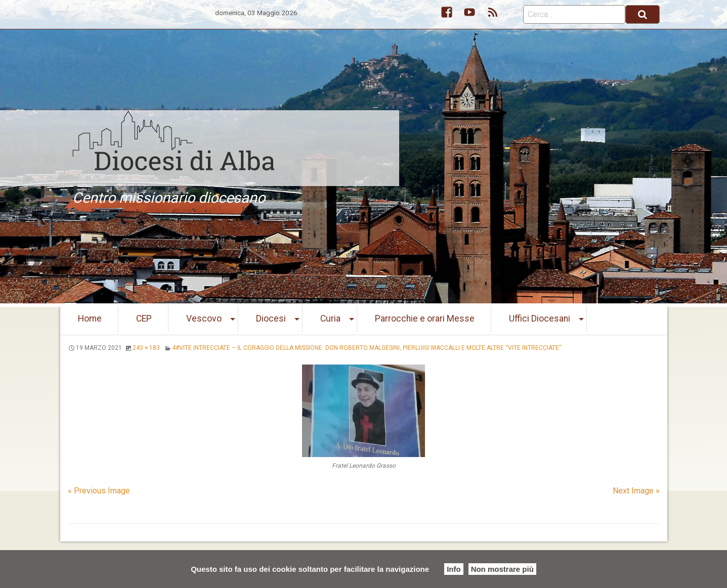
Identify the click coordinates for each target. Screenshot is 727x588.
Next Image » (636, 491)
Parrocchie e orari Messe (425, 319)
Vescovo (204, 319)
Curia (330, 319)
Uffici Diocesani (540, 319)
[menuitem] (90, 319)
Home (90, 319)
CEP (144, 319)
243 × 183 (146, 348)
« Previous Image (99, 491)
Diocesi (271, 319)
